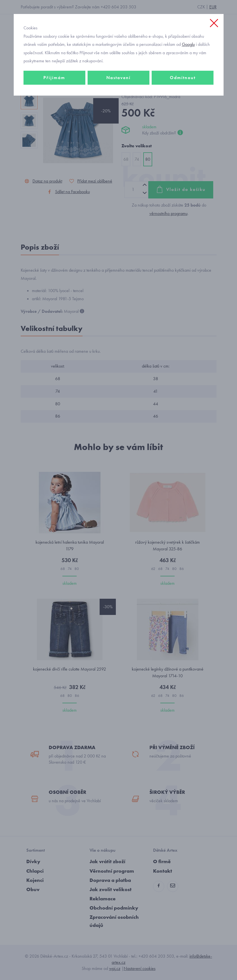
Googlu (188, 44)
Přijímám (54, 78)
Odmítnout (183, 78)
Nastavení (119, 78)
